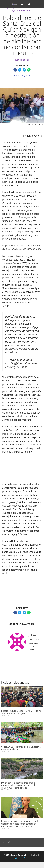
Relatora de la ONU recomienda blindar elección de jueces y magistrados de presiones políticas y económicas (20, 824)
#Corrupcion (24, 345)
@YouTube (11, 352)
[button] (22, 4)
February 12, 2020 (16, 367)
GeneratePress (22, 858)
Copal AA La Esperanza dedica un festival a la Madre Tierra (21, 748)
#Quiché (14, 320)
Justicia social (22, 60)
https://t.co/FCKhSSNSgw (20, 349)
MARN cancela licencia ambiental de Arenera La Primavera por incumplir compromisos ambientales (19, 785)
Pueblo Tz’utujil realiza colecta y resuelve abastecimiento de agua (21, 712)
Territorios (26, 11)
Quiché (16, 11)
